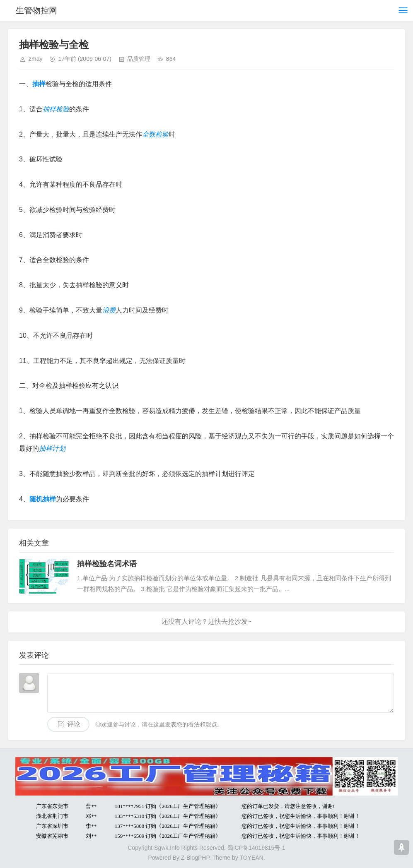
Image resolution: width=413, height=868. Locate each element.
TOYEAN (251, 858)
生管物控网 (36, 10)
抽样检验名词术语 (107, 564)
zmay (35, 59)
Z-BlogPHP (195, 858)
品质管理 (139, 59)
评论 (74, 724)
